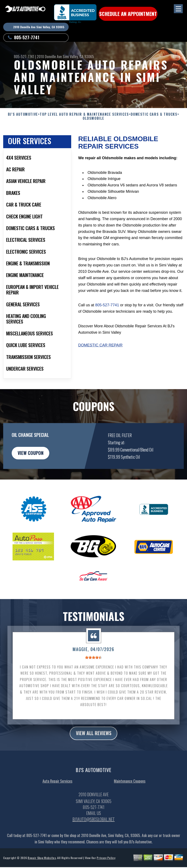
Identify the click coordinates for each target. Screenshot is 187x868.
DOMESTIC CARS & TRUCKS (154, 114)
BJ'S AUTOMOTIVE (23, 114)
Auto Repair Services (57, 789)
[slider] (93, 665)
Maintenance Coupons (130, 789)
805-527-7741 (27, 37)
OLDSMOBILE (93, 118)
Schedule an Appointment (128, 14)
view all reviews (94, 741)
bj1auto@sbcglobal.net (94, 828)
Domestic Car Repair (100, 353)
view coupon (35, 461)
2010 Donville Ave (49, 56)
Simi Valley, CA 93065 (78, 56)
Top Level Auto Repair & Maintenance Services (84, 114)
